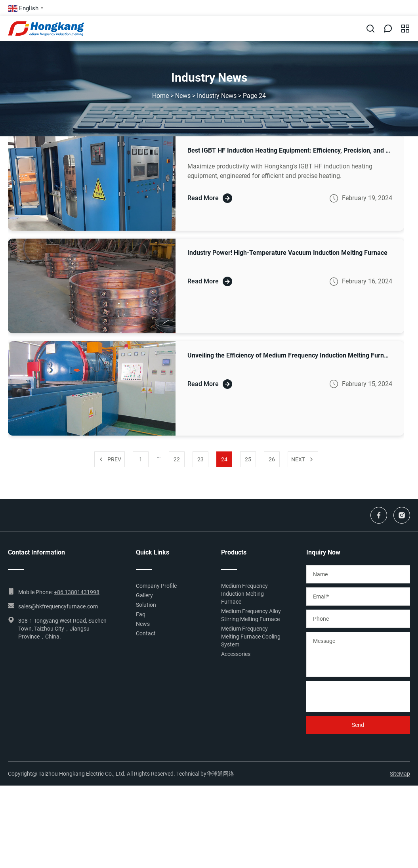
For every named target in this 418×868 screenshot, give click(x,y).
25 (248, 459)
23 (200, 459)
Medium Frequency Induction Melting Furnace (244, 594)
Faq (141, 614)
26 (272, 459)
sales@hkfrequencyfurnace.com (58, 606)
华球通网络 (220, 774)
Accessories (236, 654)
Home (160, 96)
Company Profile (156, 586)
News (183, 96)
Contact (146, 633)
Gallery (144, 595)
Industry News (217, 96)
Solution (146, 605)
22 (177, 459)
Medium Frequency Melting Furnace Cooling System (251, 637)
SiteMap (400, 774)
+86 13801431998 (77, 592)
